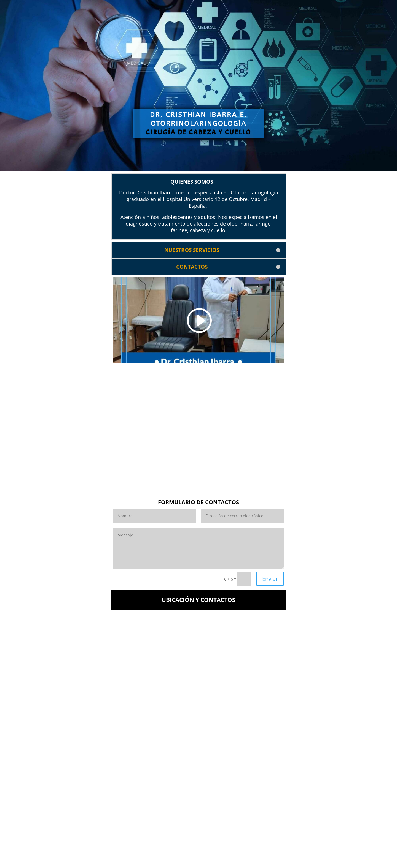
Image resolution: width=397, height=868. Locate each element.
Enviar (270, 579)
